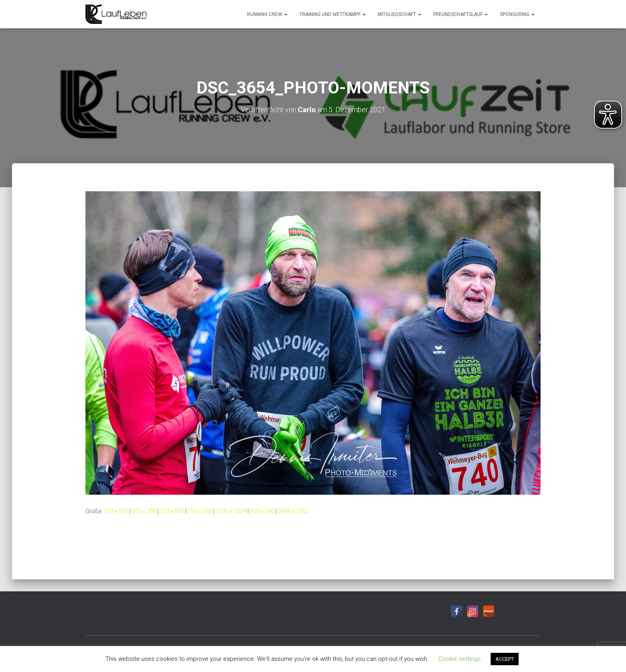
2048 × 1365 (293, 511)
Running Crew (267, 14)
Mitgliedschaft (399, 14)
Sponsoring (517, 14)
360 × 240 (262, 511)
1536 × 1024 (231, 511)
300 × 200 (144, 511)
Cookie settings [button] (460, 659)
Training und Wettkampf (333, 14)
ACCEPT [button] (505, 659)
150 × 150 (116, 511)
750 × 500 (172, 511)
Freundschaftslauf (461, 14)
